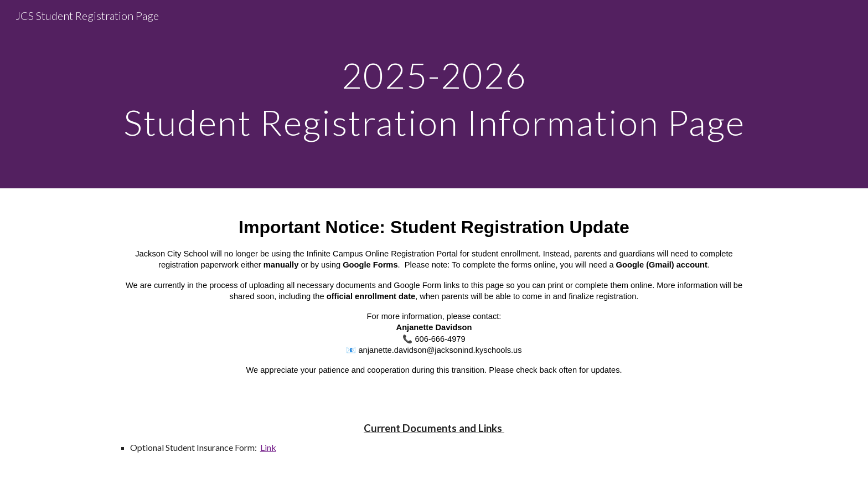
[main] (434, 94)
